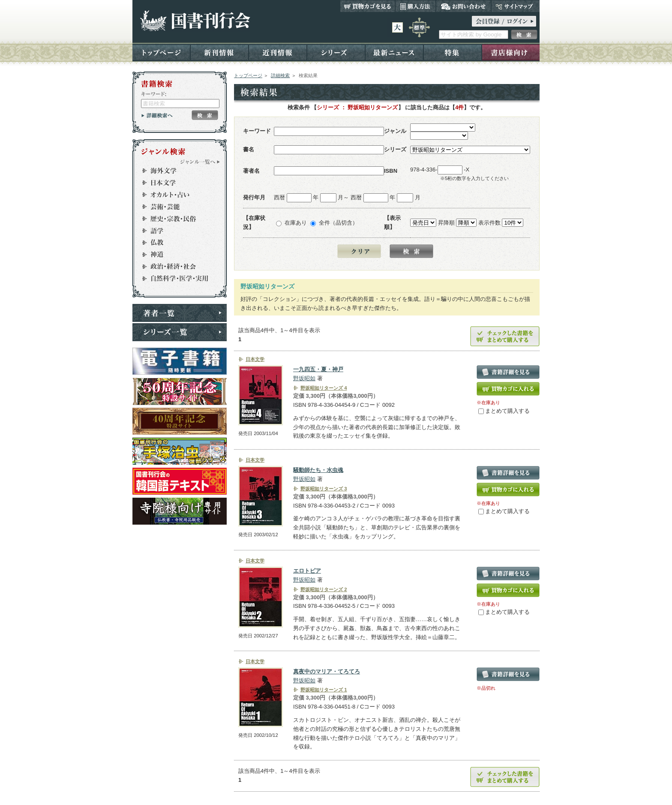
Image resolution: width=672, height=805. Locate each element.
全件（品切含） (338, 223)
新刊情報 (219, 52)
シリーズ (336, 52)
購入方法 (415, 6)
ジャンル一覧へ (200, 162)
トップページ (161, 52)
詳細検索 (280, 75)
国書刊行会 (195, 21)
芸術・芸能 (176, 207)
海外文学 (176, 171)
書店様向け (511, 52)
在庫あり (296, 223)
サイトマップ (515, 6)
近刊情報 (278, 52)
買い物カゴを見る (368, 6)
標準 (419, 27)
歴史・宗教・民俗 (176, 219)
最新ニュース (394, 52)
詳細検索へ (157, 115)
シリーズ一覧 (180, 332)
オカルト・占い (176, 195)
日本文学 (176, 183)
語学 (176, 231)
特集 (453, 52)
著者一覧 (180, 313)
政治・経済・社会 (176, 267)
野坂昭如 (304, 378)
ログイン (504, 21)
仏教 (176, 243)
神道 (176, 255)
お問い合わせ (463, 6)
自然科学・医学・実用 (176, 279)
